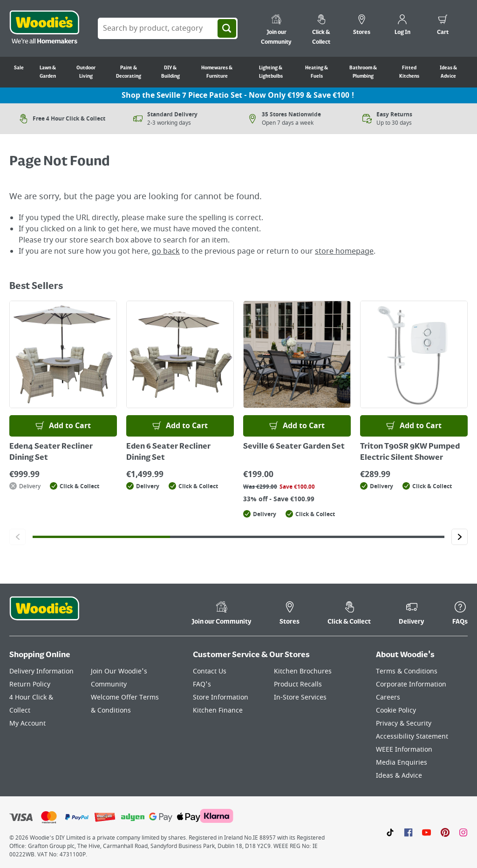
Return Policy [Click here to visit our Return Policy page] (30, 684)
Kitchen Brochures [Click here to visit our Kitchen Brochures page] (303, 671)
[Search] (227, 28)
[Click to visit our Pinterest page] (445, 832)
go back (166, 251)
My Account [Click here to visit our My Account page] (27, 723)
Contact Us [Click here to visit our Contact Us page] (210, 671)
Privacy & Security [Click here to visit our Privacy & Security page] (404, 723)
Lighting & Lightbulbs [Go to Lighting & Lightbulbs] (271, 72)
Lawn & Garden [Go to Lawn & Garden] (48, 72)
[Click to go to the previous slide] (17, 537)
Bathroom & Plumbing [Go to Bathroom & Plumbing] (363, 72)
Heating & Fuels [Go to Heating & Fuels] (317, 72)
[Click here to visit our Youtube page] (426, 832)
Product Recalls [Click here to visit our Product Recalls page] (298, 684)
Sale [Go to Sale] (19, 68)
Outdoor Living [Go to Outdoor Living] (86, 72)
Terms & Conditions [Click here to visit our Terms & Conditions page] (407, 671)
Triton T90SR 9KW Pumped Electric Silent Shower (410, 452)
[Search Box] (168, 28)
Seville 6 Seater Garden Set (294, 447)
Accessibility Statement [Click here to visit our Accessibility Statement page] (412, 737)
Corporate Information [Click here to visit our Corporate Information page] (411, 684)
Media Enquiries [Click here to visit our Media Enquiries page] (402, 763)
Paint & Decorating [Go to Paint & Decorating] (129, 72)
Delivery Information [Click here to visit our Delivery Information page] (41, 671)
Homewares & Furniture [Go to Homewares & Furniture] (217, 72)
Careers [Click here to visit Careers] (388, 697)
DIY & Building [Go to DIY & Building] (170, 72)
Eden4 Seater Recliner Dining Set (51, 452)
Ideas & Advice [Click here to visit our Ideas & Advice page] (399, 776)
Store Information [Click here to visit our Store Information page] (221, 697)
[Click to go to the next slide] (460, 537)
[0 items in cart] (443, 26)
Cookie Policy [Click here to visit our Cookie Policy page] (396, 710)
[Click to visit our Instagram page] (463, 832)
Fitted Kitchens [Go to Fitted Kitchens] (409, 72)
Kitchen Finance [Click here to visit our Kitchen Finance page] (218, 710)
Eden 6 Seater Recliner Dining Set (168, 452)
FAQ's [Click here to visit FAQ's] (202, 684)
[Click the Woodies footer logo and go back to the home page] (44, 614)
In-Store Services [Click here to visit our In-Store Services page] (300, 697)
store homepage (344, 251)
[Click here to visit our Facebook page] (408, 832)
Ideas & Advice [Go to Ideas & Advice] (448, 72)
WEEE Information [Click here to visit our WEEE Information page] (404, 750)
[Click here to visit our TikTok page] (390, 832)
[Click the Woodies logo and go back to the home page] (44, 28)
